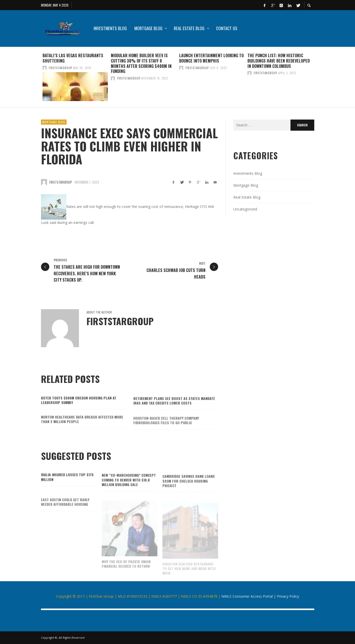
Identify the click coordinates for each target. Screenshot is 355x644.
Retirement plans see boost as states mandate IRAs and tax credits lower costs (174, 408)
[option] (75, 77)
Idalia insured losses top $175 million (67, 484)
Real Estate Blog (247, 197)
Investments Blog (248, 173)
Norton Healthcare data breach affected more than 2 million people (82, 428)
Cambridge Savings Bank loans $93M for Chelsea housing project (189, 489)
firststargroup (60, 68)
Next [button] (318, 79)
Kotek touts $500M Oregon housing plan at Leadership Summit (79, 407)
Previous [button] (37, 79)
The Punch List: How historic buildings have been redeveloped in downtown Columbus (279, 61)
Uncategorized (245, 209)
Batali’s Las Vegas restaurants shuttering (73, 58)
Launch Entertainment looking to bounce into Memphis (211, 58)
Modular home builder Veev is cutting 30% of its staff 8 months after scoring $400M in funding (141, 63)
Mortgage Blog (54, 122)
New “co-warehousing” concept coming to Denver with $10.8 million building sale (129, 487)
